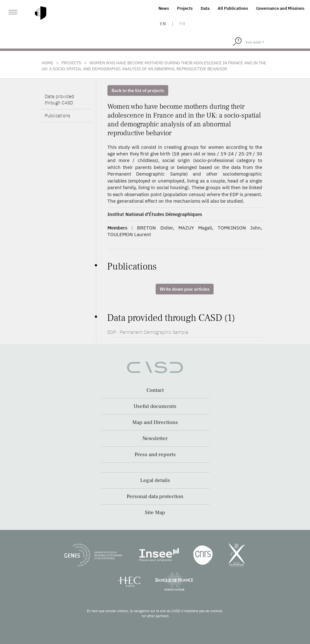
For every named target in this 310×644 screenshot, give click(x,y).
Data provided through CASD (60, 99)
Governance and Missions (280, 8)
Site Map (155, 513)
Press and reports (155, 455)
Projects (185, 8)
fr (182, 23)
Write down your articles (185, 289)
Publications (57, 116)
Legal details (155, 480)
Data (205, 8)
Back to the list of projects (138, 90)
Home (47, 63)
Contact (155, 390)
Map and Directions (155, 422)
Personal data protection (155, 496)
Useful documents (155, 406)
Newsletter (155, 438)
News (164, 8)
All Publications (233, 8)
